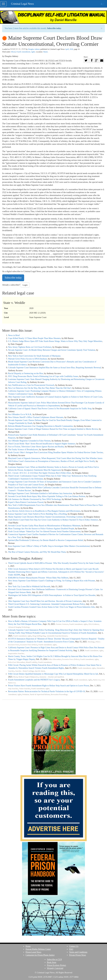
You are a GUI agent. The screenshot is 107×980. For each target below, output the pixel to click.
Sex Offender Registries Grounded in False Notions (29, 441)
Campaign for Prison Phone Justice (40, 955)
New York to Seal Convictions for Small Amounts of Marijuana (34, 356)
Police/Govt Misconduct (16, 662)
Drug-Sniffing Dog (39, 636)
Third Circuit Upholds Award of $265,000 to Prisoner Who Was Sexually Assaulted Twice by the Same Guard (54, 563)
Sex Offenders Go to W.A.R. (20, 414)
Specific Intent (40, 671)
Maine (46, 52)
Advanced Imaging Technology (19, 627)
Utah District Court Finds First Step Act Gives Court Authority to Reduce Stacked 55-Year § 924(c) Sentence (53, 520)
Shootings (91, 642)
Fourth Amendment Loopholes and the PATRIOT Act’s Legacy (34, 680)
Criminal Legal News (22, 4)
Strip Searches (13, 689)
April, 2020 (69, 49)
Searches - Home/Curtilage (24, 671)
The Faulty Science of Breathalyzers (23, 450)
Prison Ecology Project (56, 965)
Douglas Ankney (34, 49)
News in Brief (14, 335)
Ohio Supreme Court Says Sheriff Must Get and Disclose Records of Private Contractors (45, 601)
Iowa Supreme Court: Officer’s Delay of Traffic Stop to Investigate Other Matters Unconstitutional (49, 546)
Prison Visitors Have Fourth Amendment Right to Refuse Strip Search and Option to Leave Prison (49, 686)
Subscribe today (54, 28)
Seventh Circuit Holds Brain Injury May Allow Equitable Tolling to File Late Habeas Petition (47, 496)
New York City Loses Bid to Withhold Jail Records (29, 587)
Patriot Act (97, 680)
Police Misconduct (55, 659)
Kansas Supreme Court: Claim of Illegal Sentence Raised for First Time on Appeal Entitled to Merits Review (53, 429)
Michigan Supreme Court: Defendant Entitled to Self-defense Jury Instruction (40, 493)
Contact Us (74, 946)
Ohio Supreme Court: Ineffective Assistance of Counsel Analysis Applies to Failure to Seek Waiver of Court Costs (55, 397)
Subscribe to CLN (54, 959)
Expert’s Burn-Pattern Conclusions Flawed (26, 502)
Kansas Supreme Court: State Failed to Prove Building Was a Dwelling (37, 514)
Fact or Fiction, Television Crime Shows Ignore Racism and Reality (36, 447)
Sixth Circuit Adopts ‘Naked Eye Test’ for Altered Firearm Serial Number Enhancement (44, 531)
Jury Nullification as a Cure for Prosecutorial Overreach (31, 385)
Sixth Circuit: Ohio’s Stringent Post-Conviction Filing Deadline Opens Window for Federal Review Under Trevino (55, 452)
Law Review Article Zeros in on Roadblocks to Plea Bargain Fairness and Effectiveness (44, 511)
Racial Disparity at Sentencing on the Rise (26, 373)
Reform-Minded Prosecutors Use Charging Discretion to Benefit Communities (40, 426)
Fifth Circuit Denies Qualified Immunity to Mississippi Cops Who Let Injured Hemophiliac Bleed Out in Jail (53, 674)
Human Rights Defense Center (38, 949)
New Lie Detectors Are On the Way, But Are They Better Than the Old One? (40, 388)
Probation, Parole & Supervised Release (36, 695)
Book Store (52, 962)
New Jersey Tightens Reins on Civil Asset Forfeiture (30, 347)
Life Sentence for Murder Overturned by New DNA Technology (35, 499)
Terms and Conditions (78, 952)
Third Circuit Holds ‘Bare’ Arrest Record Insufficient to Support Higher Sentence (42, 444)
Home (28, 946)
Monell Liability (32, 662)
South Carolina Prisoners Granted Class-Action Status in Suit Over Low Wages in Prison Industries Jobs (51, 607)
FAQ (71, 949)
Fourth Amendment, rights (26, 52)
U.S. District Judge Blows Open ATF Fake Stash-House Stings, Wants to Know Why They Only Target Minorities (55, 341)
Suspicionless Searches (16, 654)
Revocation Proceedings (59, 695)
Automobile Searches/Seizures (57, 636)
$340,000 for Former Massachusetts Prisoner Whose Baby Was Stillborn (38, 578)
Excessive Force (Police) (29, 645)
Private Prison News (78, 955)
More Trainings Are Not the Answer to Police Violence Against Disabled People (41, 529)
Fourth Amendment (45, 662)
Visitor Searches (25, 689)
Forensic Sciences (62, 624)
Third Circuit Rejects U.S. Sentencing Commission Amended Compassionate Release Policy (47, 604)
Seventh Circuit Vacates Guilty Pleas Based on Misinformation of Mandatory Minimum (44, 526)
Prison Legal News (33, 952)
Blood (13, 52)
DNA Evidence (94, 624)
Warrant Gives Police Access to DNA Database (28, 359)
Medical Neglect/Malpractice (29, 677)
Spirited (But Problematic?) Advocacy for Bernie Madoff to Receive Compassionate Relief (46, 540)
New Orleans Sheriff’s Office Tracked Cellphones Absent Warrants (36, 417)
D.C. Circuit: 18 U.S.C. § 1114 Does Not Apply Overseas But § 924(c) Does (40, 473)
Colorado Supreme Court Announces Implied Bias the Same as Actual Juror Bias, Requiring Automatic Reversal (54, 368)
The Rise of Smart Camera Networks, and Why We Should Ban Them (37, 552)
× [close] (102, 28)
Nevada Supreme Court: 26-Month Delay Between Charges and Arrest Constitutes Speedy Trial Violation (52, 350)
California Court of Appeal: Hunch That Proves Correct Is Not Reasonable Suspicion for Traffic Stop (50, 409)
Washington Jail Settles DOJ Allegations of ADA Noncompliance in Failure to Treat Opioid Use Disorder (52, 595)
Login (25, 285)
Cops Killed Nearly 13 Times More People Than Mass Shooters (34, 338)
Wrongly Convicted (55, 968)
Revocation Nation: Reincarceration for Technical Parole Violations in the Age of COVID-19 (46, 691)
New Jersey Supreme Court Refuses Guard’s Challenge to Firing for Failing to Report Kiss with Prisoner (52, 581)
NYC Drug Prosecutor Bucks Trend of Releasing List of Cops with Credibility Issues (43, 376)
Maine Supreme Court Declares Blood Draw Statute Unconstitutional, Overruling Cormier (45, 517)
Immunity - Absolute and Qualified (52, 677)
